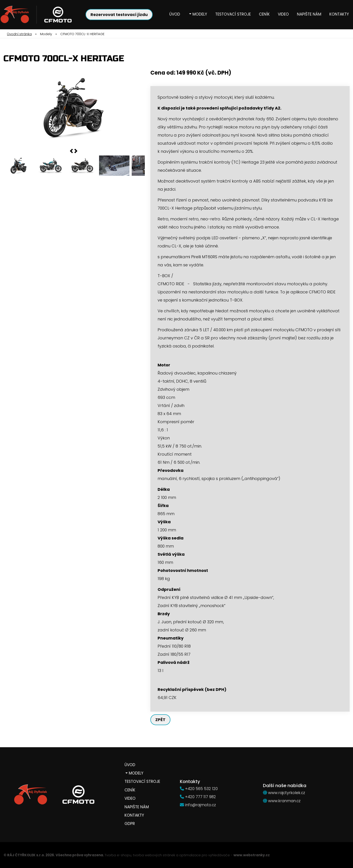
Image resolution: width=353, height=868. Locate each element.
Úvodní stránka (19, 34)
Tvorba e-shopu (118, 855)
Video (283, 14)
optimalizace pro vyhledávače (205, 855)
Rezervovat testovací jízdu (119, 15)
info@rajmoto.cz (200, 805)
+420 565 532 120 (201, 789)
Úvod (175, 14)
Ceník (264, 14)
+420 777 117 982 (200, 797)
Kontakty (339, 14)
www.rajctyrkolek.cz (287, 793)
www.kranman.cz (284, 801)
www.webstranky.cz (252, 855)
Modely (199, 14)
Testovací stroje (233, 14)
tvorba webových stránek (154, 855)
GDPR (130, 824)
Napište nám (309, 14)
